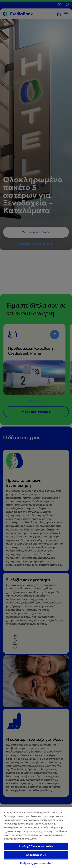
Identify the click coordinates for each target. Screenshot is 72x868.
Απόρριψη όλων (36, 855)
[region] (36, 837)
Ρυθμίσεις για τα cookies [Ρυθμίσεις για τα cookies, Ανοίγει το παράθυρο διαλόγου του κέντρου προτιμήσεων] (36, 863)
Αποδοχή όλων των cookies (36, 846)
